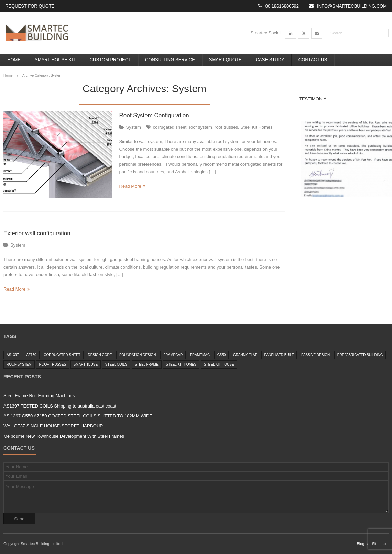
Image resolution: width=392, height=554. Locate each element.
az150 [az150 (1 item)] (31, 355)
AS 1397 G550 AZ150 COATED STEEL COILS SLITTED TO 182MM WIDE (78, 416)
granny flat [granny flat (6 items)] (245, 355)
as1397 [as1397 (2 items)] (13, 355)
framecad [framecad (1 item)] (173, 355)
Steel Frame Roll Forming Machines (39, 396)
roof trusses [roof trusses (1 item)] (52, 364)
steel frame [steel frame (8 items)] (147, 364)
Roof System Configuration (154, 115)
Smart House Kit (55, 60)
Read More (130, 186)
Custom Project (110, 60)
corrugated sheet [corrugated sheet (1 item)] (62, 355)
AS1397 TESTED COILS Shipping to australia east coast (60, 406)
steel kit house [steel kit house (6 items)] (219, 364)
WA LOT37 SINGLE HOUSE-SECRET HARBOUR (53, 426)
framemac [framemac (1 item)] (200, 355)
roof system (201, 127)
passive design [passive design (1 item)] (315, 355)
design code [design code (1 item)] (100, 355)
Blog (360, 544)
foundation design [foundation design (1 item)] (138, 355)
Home (14, 60)
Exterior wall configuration (37, 233)
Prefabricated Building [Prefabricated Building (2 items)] (360, 355)
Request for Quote (30, 6)
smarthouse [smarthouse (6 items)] (86, 364)
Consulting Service (170, 60)
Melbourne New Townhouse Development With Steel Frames (64, 436)
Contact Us (313, 60)
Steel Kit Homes (256, 127)
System (134, 127)
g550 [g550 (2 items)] (221, 355)
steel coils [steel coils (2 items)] (116, 364)
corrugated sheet (170, 127)
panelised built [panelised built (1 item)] (279, 355)
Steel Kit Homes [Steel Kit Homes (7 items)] (181, 364)
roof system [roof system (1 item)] (19, 364)
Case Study (270, 60)
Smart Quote (225, 60)
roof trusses (226, 127)
